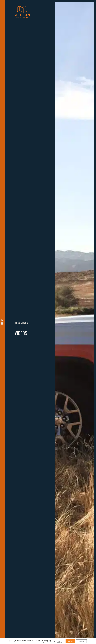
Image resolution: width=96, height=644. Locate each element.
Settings (81, 641)
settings (59, 642)
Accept (70, 641)
